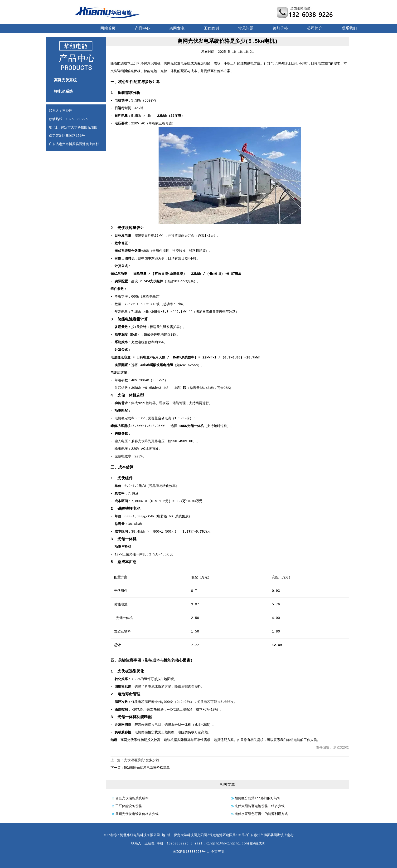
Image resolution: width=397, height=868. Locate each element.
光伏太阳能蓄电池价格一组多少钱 (260, 806)
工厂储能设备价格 (129, 806)
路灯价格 (280, 29)
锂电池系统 (63, 92)
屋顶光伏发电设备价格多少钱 (137, 814)
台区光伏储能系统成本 (132, 798)
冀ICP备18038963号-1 (191, 852)
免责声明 (218, 852)
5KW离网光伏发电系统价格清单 (147, 768)
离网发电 (177, 29)
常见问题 (246, 29)
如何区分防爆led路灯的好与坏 (258, 798)
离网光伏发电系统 (177, 64)
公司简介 (315, 29)
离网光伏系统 (65, 80)
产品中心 (142, 29)
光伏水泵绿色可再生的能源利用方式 (261, 814)
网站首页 (108, 29)
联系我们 (349, 29)
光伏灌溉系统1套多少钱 (141, 760)
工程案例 (211, 29)
